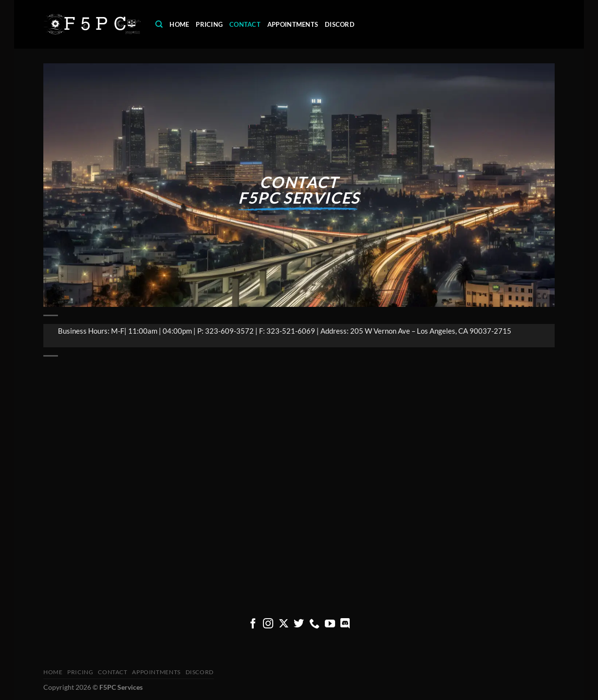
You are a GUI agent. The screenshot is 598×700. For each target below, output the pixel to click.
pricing (209, 24)
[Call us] (314, 624)
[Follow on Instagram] (268, 624)
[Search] (159, 24)
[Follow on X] (284, 624)
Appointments (293, 24)
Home (179, 24)
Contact (245, 24)
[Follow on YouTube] (330, 624)
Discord (340, 24)
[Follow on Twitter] (299, 624)
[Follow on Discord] (345, 624)
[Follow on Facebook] (253, 624)
